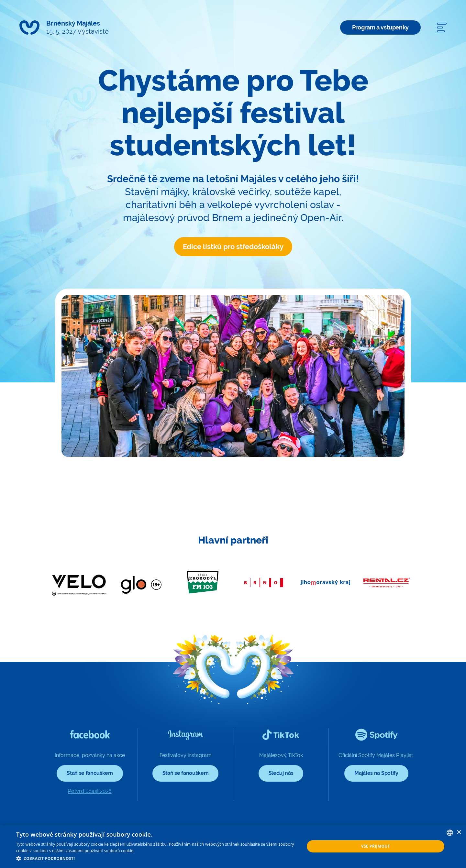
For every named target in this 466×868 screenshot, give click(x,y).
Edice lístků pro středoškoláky (233, 247)
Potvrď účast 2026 (90, 791)
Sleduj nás (281, 773)
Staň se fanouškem (90, 773)
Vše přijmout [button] (376, 846)
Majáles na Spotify (376, 773)
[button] (156, 859)
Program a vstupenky (380, 27)
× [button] (459, 833)
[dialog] (233, 846)
